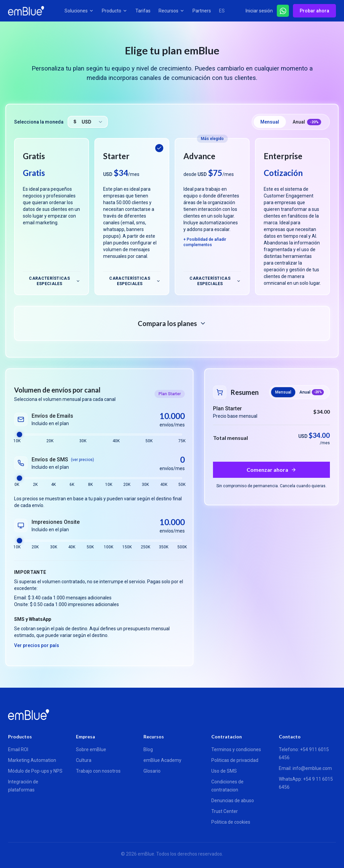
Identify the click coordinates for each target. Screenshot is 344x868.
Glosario (152, 771)
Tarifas (143, 11)
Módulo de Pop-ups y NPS (35, 771)
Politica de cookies (231, 822)
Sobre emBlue (91, 749)
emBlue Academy (162, 760)
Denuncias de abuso (233, 801)
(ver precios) (82, 460)
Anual (307, 122)
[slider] (19, 435)
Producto (115, 11)
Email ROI (18, 749)
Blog (148, 749)
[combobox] (88, 122)
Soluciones (79, 11)
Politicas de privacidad (235, 760)
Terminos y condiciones (236, 749)
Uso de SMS (224, 771)
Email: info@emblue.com (305, 768)
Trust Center (225, 811)
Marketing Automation (32, 760)
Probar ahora (314, 11)
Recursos (171, 11)
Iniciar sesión (259, 11)
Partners (202, 11)
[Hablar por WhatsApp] (283, 11)
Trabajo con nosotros (98, 771)
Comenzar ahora (267, 470)
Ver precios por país (37, 645)
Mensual (270, 122)
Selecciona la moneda (39, 122)
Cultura (84, 760)
